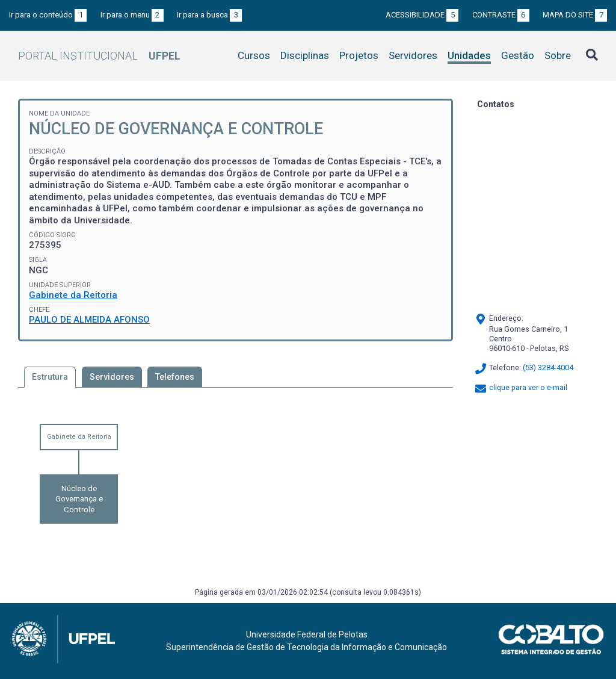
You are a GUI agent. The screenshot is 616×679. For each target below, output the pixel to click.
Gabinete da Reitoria (73, 295)
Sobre (558, 55)
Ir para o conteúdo (48, 15)
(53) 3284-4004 (548, 367)
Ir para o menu (132, 15)
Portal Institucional (99, 56)
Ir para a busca (209, 15)
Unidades (469, 55)
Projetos (359, 55)
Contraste (501, 15)
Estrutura (50, 377)
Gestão (518, 55)
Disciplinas (305, 55)
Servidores (413, 55)
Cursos (254, 55)
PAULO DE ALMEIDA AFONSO (89, 320)
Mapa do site (575, 15)
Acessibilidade (422, 15)
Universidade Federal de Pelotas (307, 634)
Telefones (175, 377)
